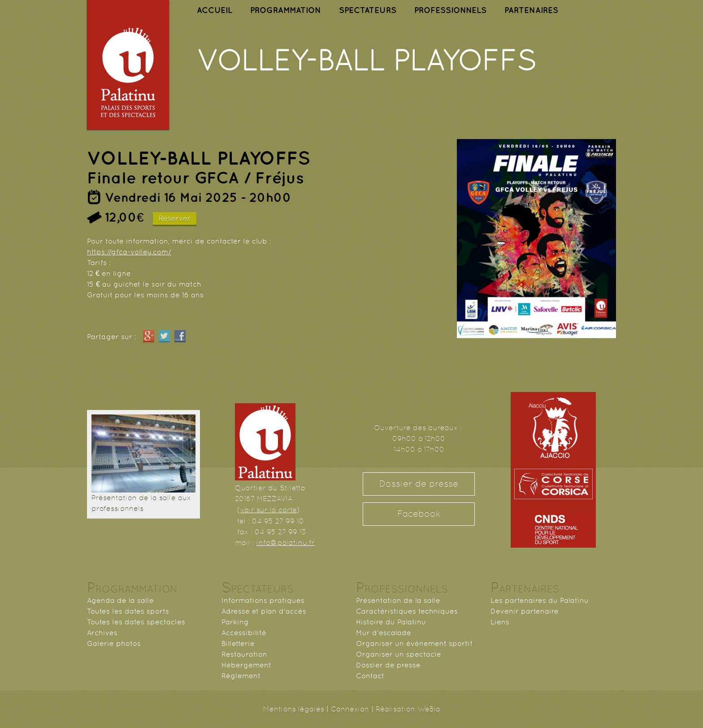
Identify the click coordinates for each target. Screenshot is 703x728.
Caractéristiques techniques (407, 611)
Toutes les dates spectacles (136, 622)
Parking (235, 622)
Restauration (244, 654)
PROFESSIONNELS (450, 10)
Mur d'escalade (384, 633)
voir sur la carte (269, 510)
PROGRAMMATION (286, 10)
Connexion (350, 709)
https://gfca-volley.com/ (129, 252)
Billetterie (238, 643)
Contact (370, 676)
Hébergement (246, 665)
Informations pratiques (263, 600)
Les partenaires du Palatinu (540, 600)
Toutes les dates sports (128, 611)
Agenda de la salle (120, 600)
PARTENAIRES (531, 10)
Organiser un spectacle (399, 654)
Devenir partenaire (525, 611)
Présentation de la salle (398, 600)
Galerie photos (114, 643)
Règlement (241, 676)
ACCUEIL (215, 10)
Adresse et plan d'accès (264, 611)
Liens (500, 622)
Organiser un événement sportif (414, 643)
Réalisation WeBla (408, 709)
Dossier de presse (419, 484)
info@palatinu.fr (286, 543)
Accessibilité (244, 633)
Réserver (175, 218)
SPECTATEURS (368, 10)
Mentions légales (294, 709)
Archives (102, 633)
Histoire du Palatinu (391, 622)
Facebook (419, 514)
